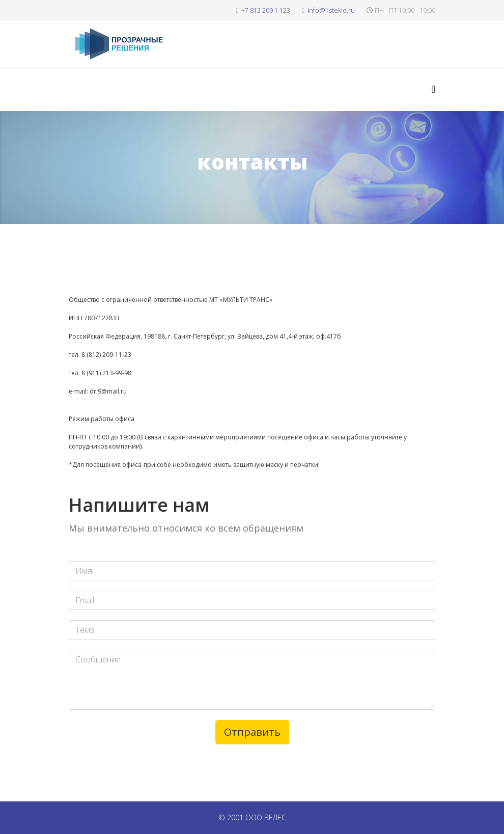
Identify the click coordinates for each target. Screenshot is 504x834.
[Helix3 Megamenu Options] (433, 89)
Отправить (252, 732)
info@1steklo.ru (331, 10)
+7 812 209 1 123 (266, 10)
